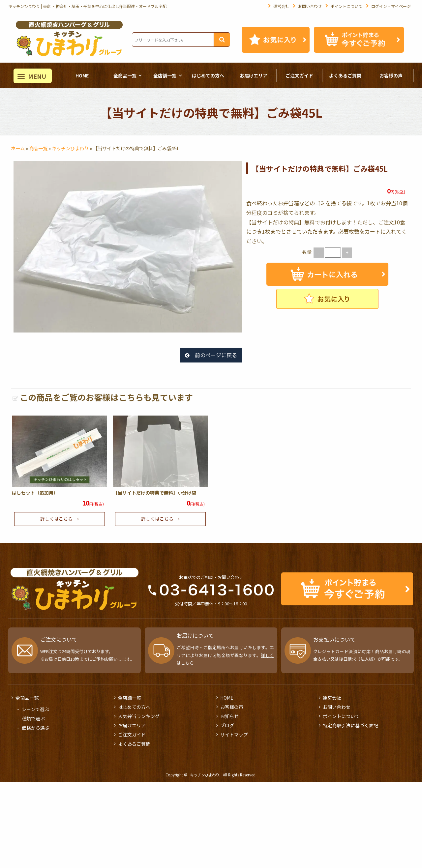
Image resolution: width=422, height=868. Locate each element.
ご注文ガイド (299, 75)
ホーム (18, 148)
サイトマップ (234, 735)
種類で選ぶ (33, 718)
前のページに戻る (216, 355)
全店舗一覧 (165, 75)
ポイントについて (347, 6)
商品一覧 (38, 148)
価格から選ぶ (36, 728)
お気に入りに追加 (327, 299)
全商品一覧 (125, 75)
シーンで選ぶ (35, 709)
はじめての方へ (208, 75)
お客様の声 (391, 75)
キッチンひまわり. (205, 775)
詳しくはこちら (56, 519)
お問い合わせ (310, 6)
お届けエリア (254, 75)
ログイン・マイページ (391, 6)
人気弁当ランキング (139, 716)
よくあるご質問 (345, 75)
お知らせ (229, 716)
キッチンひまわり (70, 148)
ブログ (227, 725)
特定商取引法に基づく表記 (350, 725)
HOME (82, 75)
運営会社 (281, 6)
